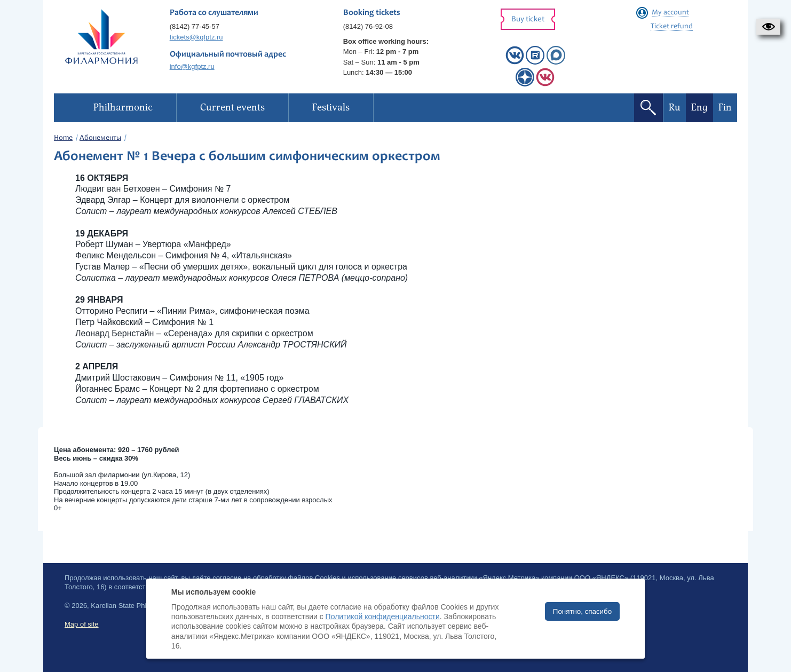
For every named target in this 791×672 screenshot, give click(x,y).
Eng (699, 108)
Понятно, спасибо (582, 611)
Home (63, 138)
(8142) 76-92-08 (368, 26)
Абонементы (100, 138)
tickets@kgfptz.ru (196, 37)
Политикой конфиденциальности (383, 616)
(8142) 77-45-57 (195, 26)
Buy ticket (528, 19)
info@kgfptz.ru (192, 66)
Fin (725, 108)
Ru (675, 108)
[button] (768, 27)
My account (670, 13)
